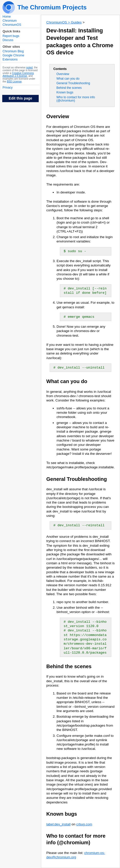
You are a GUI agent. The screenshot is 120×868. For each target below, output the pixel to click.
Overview (63, 74)
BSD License (14, 82)
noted (29, 68)
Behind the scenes (69, 88)
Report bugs (11, 36)
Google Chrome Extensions (13, 57)
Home (7, 17)
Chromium (10, 21)
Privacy (8, 88)
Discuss (8, 40)
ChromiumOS (12, 25)
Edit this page (20, 98)
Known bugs (65, 92)
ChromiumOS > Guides (64, 22)
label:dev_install (58, 824)
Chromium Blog (13, 51)
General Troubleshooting (73, 83)
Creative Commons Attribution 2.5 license (18, 75)
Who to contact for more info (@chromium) (76, 99)
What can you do (68, 79)
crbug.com (84, 824)
